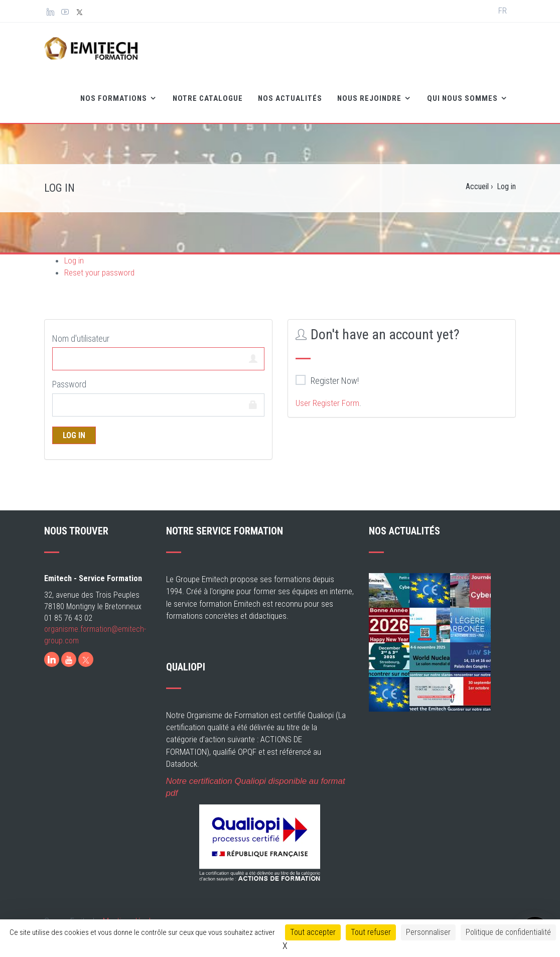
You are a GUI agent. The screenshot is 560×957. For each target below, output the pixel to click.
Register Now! (327, 380)
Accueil (477, 186)
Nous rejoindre (370, 98)
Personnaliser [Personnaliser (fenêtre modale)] (428, 932)
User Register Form (327, 403)
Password (69, 384)
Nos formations (115, 98)
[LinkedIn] (52, 659)
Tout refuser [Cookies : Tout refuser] (371, 932)
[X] (86, 659)
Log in (74, 260)
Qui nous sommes (463, 98)
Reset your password (99, 272)
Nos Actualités (290, 98)
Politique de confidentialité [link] (508, 932)
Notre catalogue (208, 98)
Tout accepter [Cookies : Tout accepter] (313, 932)
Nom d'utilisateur (81, 338)
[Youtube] (69, 659)
